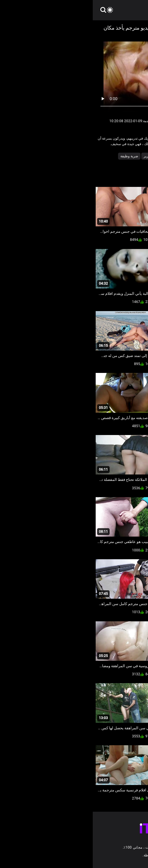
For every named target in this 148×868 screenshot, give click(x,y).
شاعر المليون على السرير (70, 156)
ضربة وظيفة (36, 156)
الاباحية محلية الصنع (108, 156)
